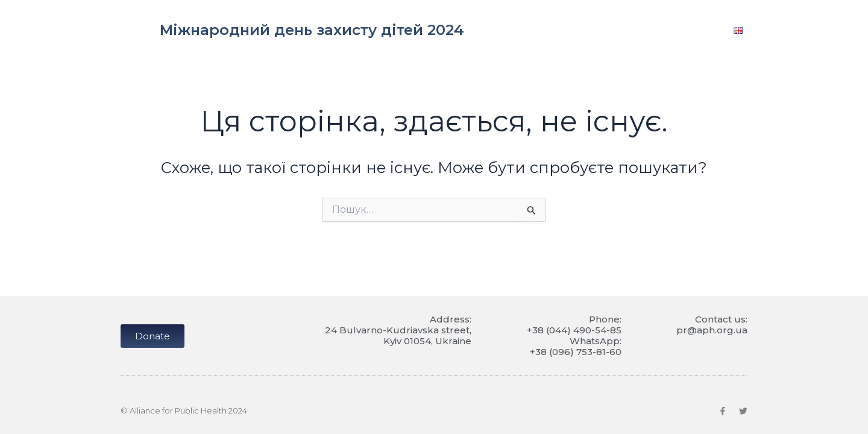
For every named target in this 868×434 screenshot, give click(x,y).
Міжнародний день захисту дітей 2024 (312, 30)
